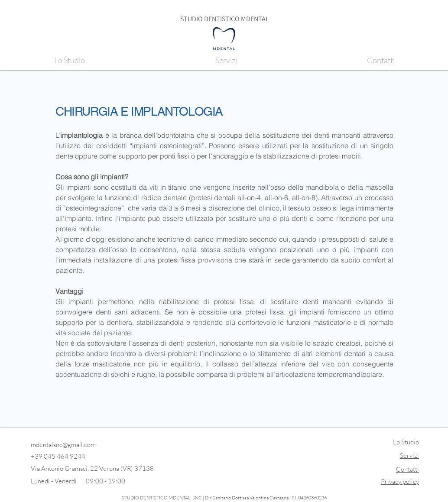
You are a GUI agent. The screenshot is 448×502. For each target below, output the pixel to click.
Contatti (407, 469)
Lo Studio (406, 442)
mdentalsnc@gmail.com (63, 445)
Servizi (409, 455)
